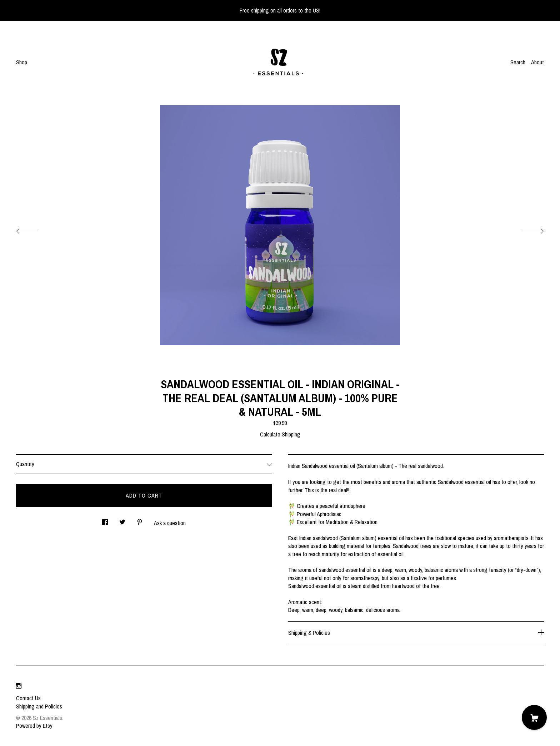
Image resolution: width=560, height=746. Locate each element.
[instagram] (19, 686)
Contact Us (28, 698)
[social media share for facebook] (105, 520)
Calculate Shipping (280, 434)
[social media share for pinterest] (140, 520)
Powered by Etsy (34, 726)
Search (518, 62)
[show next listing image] (526, 229)
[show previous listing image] (34, 229)
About (537, 62)
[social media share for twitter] (122, 520)
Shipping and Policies (39, 706)
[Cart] (534, 717)
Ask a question (170, 523)
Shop (22, 62)
